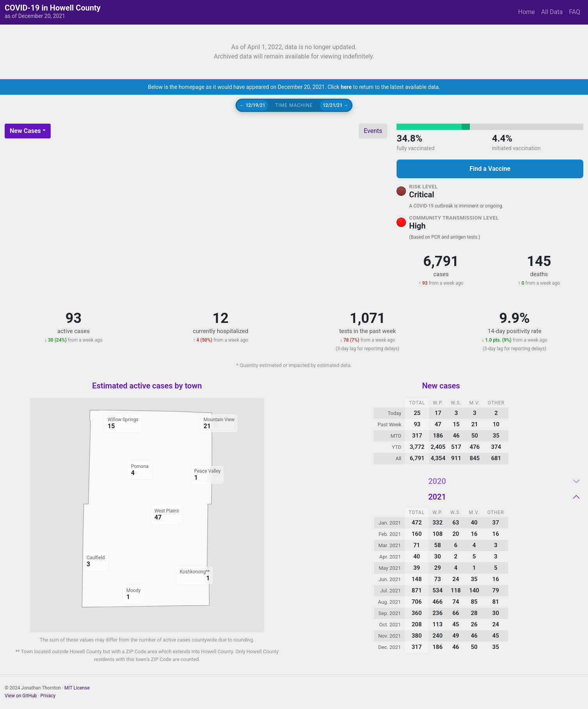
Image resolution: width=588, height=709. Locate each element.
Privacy (48, 696)
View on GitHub (21, 696)
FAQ (575, 12)
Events (373, 131)
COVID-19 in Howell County (53, 8)
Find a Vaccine (490, 169)
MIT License (77, 688)
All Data (552, 12)
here (346, 87)
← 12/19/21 (252, 105)
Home (527, 12)
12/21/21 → (336, 105)
